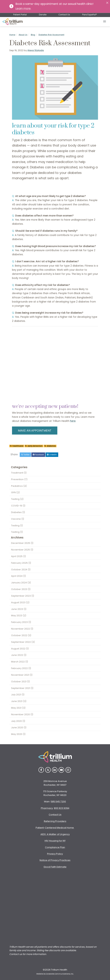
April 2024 (18, 576)
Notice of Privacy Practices (55, 860)
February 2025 (21, 563)
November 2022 (22, 629)
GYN (15, 492)
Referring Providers (55, 821)
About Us (23, 35)
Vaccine (18, 519)
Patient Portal (20, 15)
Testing (17, 499)
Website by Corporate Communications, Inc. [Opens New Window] (55, 974)
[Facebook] (41, 770)
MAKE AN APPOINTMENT (35, 431)
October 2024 (21, 570)
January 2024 (21, 583)
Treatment (19, 473)
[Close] (107, 3)
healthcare (17, 446)
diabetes (50, 446)
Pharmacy (47, 808)
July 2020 (18, 721)
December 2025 (22, 543)
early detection (34, 446)
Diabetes (18, 512)
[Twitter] (48, 770)
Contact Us (64, 15)
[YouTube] (61, 770)
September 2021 (22, 688)
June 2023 (19, 609)
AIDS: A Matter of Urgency (55, 834)
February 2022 (21, 668)
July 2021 (18, 695)
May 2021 (18, 708)
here (73, 421)
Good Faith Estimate (55, 867)
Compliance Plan (55, 847)
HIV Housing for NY (55, 841)
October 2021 (20, 682)
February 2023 (21, 622)
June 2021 (19, 701)
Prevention (19, 479)
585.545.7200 (58, 802)
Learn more (23, 8)
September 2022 (23, 642)
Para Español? (89, 15)
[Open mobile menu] (105, 22)
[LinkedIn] (55, 770)
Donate (43, 15)
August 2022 (20, 649)
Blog (33, 35)
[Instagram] (68, 770)
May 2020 (18, 734)
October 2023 (21, 589)
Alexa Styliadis (36, 50)
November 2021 (22, 675)
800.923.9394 (62, 808)
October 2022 (21, 635)
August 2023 (20, 602)
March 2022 (20, 662)
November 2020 (22, 714)
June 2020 (19, 727)
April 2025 (18, 556)
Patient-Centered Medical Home (55, 828)
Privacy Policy (55, 854)
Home (12, 35)
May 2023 (19, 615)
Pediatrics (19, 486)
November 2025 (22, 550)
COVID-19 (18, 506)
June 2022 (19, 655)
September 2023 (23, 596)
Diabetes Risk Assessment (51, 35)
